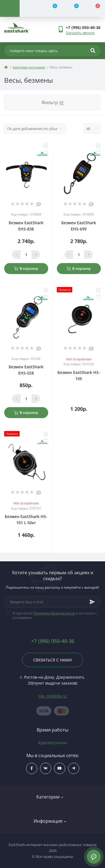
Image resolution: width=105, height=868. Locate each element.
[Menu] (10, 8)
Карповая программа (29, 67)
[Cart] (94, 8)
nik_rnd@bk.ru (53, 696)
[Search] (93, 51)
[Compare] (52, 8)
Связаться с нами (53, 660)
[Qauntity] (26, 255)
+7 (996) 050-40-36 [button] (53, 641)
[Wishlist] (73, 8)
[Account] (30, 8)
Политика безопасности (54, 613)
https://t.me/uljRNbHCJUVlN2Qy (73, 768)
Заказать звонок (80, 33)
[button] (83, 27)
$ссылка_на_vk (46, 768)
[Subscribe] (92, 602)
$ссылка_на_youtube (60, 768)
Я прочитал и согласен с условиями (55, 615)
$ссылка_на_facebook (32, 768)
